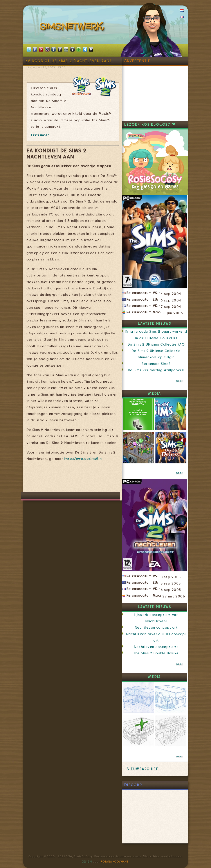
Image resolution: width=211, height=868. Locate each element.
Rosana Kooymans (115, 862)
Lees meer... (42, 135)
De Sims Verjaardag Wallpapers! (156, 370)
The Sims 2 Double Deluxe (156, 653)
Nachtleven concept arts (156, 647)
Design (87, 862)
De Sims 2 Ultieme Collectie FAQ (156, 344)
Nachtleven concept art (156, 628)
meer (179, 381)
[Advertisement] (106, 479)
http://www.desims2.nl (84, 459)
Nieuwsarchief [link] (142, 769)
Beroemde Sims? (156, 364)
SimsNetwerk (73, 27)
